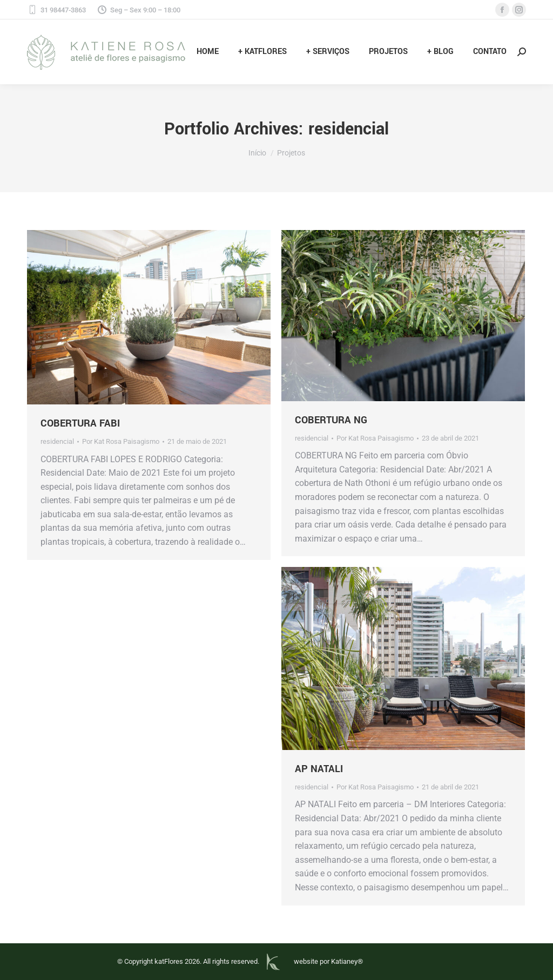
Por (121, 441)
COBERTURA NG (331, 420)
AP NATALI (319, 769)
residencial (57, 441)
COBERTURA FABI (80, 423)
